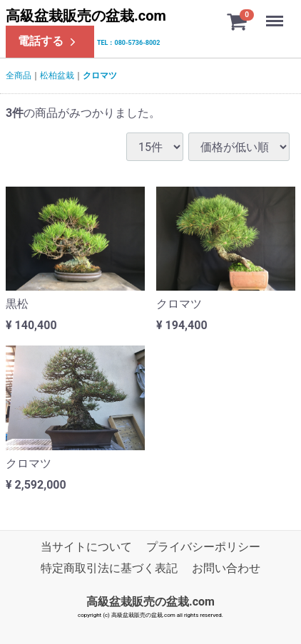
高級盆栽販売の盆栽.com (86, 16)
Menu (276, 14)
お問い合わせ (226, 569)
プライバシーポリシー (203, 547)
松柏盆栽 (57, 76)
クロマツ (100, 76)
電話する (48, 41)
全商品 (19, 76)
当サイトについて (86, 547)
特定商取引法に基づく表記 (109, 569)
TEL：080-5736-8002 (128, 43)
